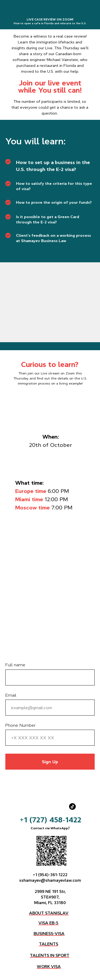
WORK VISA (49, 967)
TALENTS (49, 944)
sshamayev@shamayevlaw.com (50, 880)
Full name (15, 665)
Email (11, 695)
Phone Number (21, 725)
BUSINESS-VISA (49, 934)
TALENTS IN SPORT (50, 955)
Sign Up (50, 762)
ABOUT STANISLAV (49, 913)
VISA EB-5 (48, 923)
